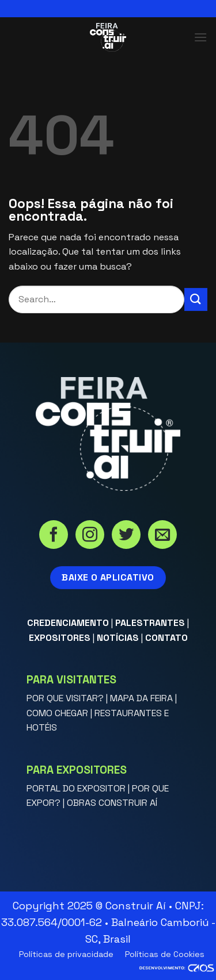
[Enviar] (196, 299)
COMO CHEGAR (57, 713)
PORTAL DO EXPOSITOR (76, 788)
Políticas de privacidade (66, 954)
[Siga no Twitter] (126, 536)
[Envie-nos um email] (162, 536)
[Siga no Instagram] (90, 536)
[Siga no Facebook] (54, 536)
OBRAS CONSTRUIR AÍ (112, 803)
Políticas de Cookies (165, 954)
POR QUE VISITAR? (65, 698)
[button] (200, 37)
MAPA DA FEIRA (141, 698)
